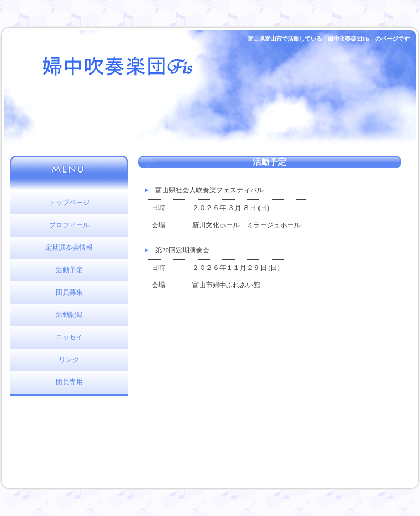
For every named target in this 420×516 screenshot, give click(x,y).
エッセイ (69, 337)
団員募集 (69, 292)
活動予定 (69, 270)
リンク (69, 360)
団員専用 (69, 382)
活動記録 (69, 315)
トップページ (69, 203)
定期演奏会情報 (69, 248)
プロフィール (69, 225)
